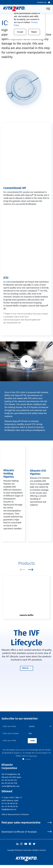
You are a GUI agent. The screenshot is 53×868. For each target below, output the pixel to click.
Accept (20, 32)
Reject (34, 32)
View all (27, 668)
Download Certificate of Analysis (26, 832)
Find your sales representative (26, 823)
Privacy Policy (33, 756)
